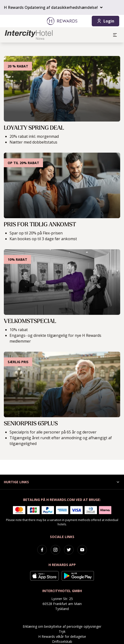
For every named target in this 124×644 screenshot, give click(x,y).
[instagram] (55, 550)
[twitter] (69, 550)
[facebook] (42, 550)
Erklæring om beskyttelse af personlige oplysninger (62, 626)
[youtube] (82, 550)
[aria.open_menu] (115, 35)
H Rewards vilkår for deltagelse (62, 636)
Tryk (62, 631)
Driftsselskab (62, 641)
